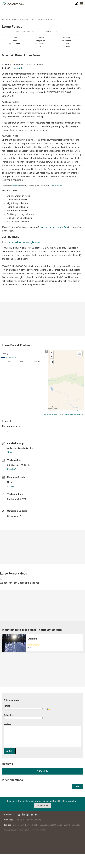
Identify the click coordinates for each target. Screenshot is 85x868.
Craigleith (33, 639)
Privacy (43, 830)
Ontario (31, 20)
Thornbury (39, 20)
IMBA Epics (44, 825)
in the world (16, 68)
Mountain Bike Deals (72, 825)
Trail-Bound (16, 186)
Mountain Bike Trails (14, 20)
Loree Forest (48, 20)
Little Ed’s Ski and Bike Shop (21, 448)
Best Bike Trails (31, 825)
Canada (25, 20)
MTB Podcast (18, 825)
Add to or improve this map (53, 414)
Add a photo (39, 32)
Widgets (37, 820)
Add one (10, 486)
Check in (61, 32)
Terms (37, 830)
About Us (18, 820)
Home (4, 20)
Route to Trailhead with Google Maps (22, 242)
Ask (78, 786)
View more (11, 452)
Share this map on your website (73, 414)
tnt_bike (11, 465)
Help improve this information (54, 227)
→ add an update (56, 186)
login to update (13, 503)
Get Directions (24, 32)
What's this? (11, 469)
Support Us (28, 820)
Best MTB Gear (56, 825)
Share (51, 32)
